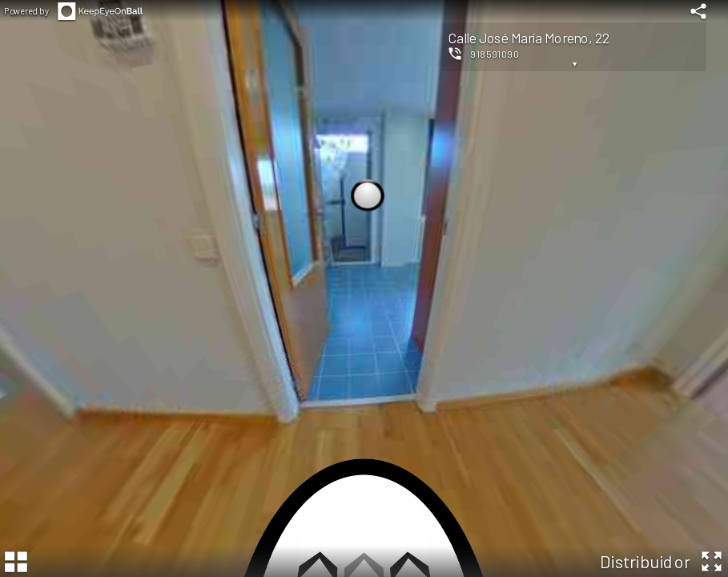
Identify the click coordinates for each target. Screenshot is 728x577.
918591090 (495, 54)
